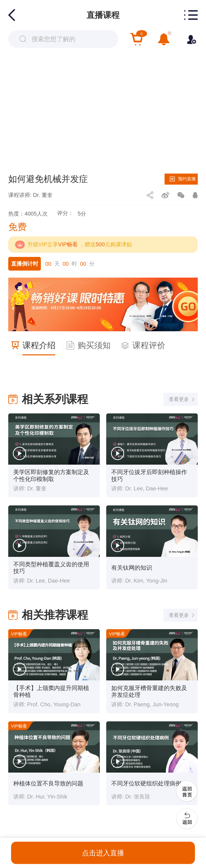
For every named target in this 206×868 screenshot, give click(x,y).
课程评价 (149, 345)
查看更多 (179, 399)
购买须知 (94, 345)
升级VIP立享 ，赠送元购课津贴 (80, 244)
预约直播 (187, 179)
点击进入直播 (103, 853)
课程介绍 (39, 345)
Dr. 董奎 (43, 195)
